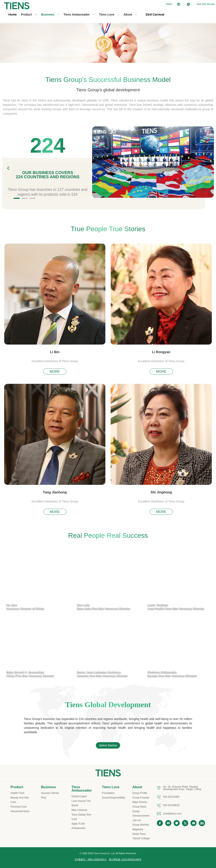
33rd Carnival (155, 14)
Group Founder (141, 798)
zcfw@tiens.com (172, 814)
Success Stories (50, 793)
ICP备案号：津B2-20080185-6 (91, 859)
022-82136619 (171, 805)
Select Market (108, 745)
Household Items (20, 811)
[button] (188, 4)
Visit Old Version (206, 4)
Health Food (17, 793)
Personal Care (19, 807)
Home (13, 14)
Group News (139, 807)
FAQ (44, 798)
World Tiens (139, 834)
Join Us (136, 820)
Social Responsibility (114, 798)
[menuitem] (13, 15)
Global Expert (79, 796)
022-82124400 (171, 797)
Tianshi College (141, 838)
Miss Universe (79, 810)
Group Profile (140, 793)
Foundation (108, 793)
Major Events (140, 802)
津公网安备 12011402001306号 (125, 859)
